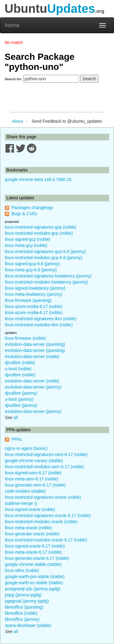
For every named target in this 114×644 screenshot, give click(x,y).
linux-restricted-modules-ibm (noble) (39, 325)
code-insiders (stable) (25, 491)
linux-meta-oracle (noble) (28, 528)
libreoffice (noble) (21, 613)
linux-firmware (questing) (28, 300)
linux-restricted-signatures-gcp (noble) (41, 227)
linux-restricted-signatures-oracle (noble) (43, 497)
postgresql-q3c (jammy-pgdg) (33, 589)
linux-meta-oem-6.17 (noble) (32, 479)
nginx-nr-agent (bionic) (26, 448)
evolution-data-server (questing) (35, 344)
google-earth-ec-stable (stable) (34, 583)
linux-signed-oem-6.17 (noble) (33, 473)
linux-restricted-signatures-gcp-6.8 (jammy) (45, 251)
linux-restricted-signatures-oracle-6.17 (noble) (48, 516)
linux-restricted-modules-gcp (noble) (39, 233)
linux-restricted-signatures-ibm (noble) (41, 319)
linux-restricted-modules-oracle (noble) (41, 522)
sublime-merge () (21, 503)
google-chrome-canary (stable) (34, 461)
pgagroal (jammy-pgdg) (27, 601)
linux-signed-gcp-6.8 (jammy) (32, 264)
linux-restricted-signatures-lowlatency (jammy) (48, 276)
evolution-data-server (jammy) (33, 387)
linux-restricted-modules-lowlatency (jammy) (46, 282)
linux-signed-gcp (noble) (28, 239)
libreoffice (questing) (24, 607)
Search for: (13, 79)
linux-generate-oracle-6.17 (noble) (37, 558)
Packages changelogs (32, 208)
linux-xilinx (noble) (22, 570)
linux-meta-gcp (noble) (26, 245)
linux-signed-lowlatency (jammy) (35, 288)
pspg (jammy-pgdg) (23, 595)
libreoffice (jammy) (22, 619)
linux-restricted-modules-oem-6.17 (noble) (44, 467)
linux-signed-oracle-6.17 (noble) (35, 546)
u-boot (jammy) (19, 399)
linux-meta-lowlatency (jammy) (34, 294)
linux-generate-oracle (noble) (32, 534)
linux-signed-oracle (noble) (30, 509)
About (17, 121)
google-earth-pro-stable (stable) (35, 577)
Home (12, 25)
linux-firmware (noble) (25, 338)
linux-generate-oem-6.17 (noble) (35, 485)
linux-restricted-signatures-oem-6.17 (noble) (46, 454)
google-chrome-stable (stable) (33, 564)
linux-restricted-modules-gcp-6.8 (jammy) (43, 258)
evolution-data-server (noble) (32, 356)
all (16, 418)
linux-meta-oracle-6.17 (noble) (33, 552)
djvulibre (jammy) (21, 393)
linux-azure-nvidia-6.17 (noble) (34, 306)
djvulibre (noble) (20, 363)
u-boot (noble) (18, 369)
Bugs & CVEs (24, 214)
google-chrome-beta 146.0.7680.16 (38, 179)
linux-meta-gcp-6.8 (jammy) (31, 270)
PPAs (17, 439)
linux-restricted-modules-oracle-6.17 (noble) (46, 540)
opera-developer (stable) (28, 625)
